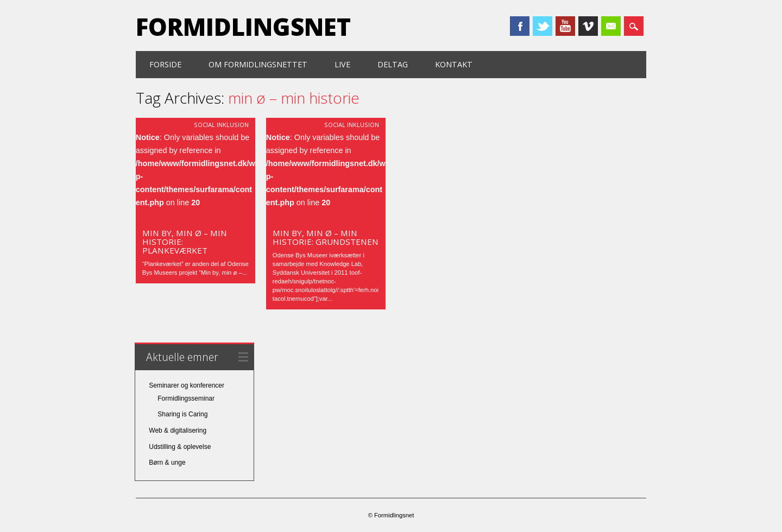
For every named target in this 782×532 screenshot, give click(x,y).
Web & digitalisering (178, 430)
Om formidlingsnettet (258, 64)
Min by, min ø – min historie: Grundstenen (326, 237)
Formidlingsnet (243, 27)
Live (342, 64)
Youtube (565, 26)
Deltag (393, 64)
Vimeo (588, 26)
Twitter (543, 26)
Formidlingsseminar (186, 398)
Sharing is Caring (182, 414)
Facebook (520, 26)
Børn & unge (167, 463)
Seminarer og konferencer (187, 385)
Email (611, 26)
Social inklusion (221, 125)
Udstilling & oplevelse (180, 447)
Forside (165, 64)
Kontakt (454, 64)
